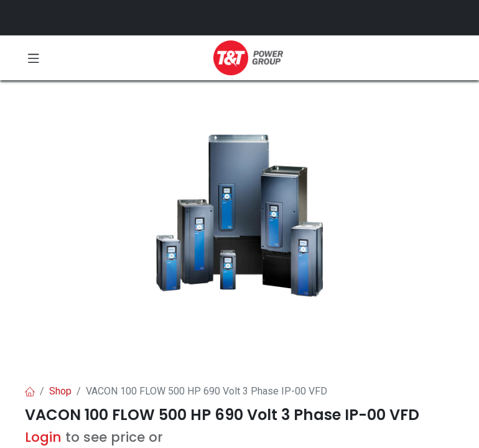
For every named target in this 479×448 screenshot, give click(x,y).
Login (43, 437)
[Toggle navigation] (34, 58)
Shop (60, 391)
